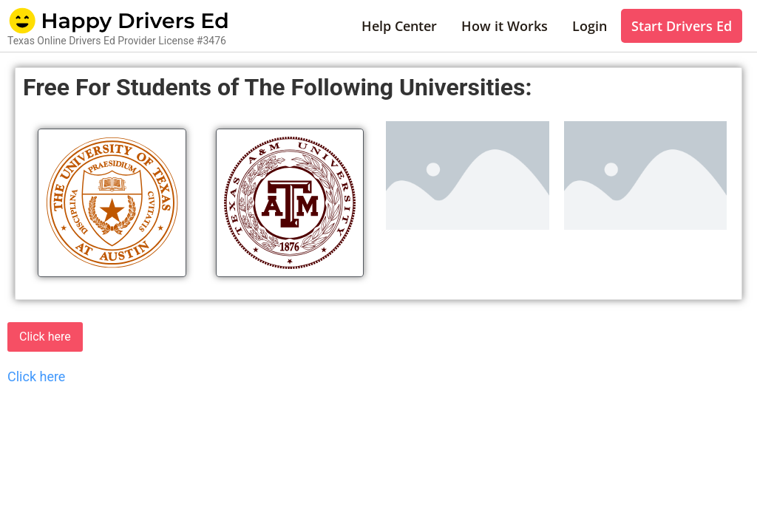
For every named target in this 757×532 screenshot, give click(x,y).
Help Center (399, 26)
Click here (45, 337)
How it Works (505, 26)
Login (590, 26)
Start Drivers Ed (682, 26)
